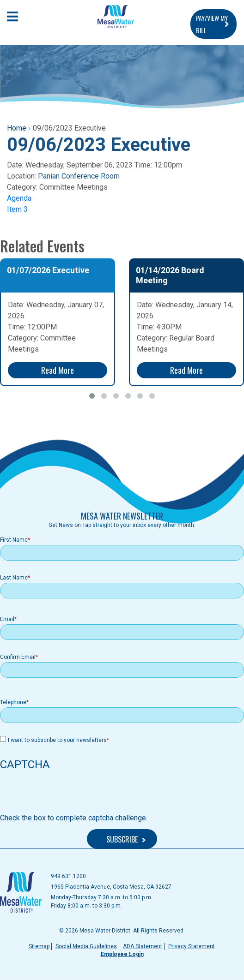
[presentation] (70, 795)
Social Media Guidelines (86, 946)
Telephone (13, 702)
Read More (58, 370)
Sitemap (39, 946)
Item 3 (17, 209)
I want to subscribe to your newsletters (57, 740)
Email (7, 619)
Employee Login (122, 954)
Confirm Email (18, 657)
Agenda (19, 198)
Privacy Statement (192, 946)
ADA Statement (143, 946)
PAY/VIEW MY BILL (212, 24)
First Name (14, 540)
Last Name (14, 578)
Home (17, 128)
